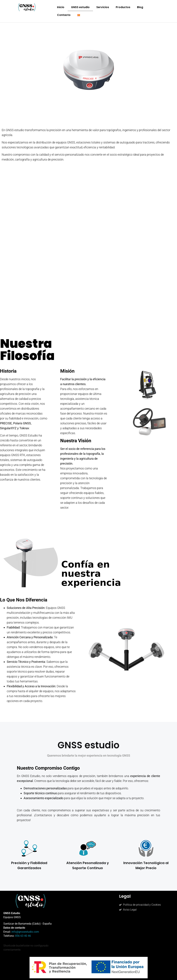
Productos (123, 7)
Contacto (64, 15)
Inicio (61, 7)
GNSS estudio (80, 7)
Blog (140, 7)
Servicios (103, 7)
